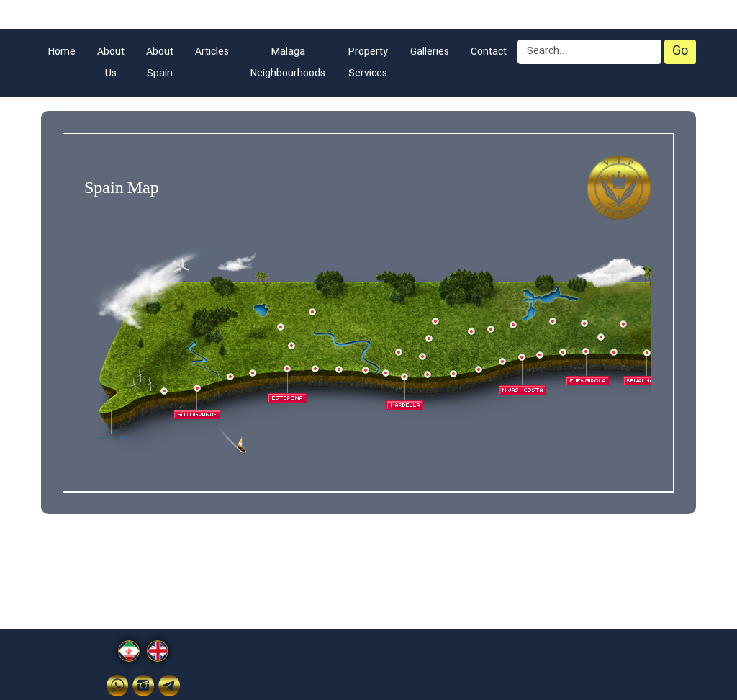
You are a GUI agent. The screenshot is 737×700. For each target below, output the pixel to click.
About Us (111, 63)
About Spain (160, 63)
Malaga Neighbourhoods (288, 63)
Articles (212, 52)
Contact (489, 52)
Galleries (430, 52)
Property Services (368, 63)
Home (62, 52)
